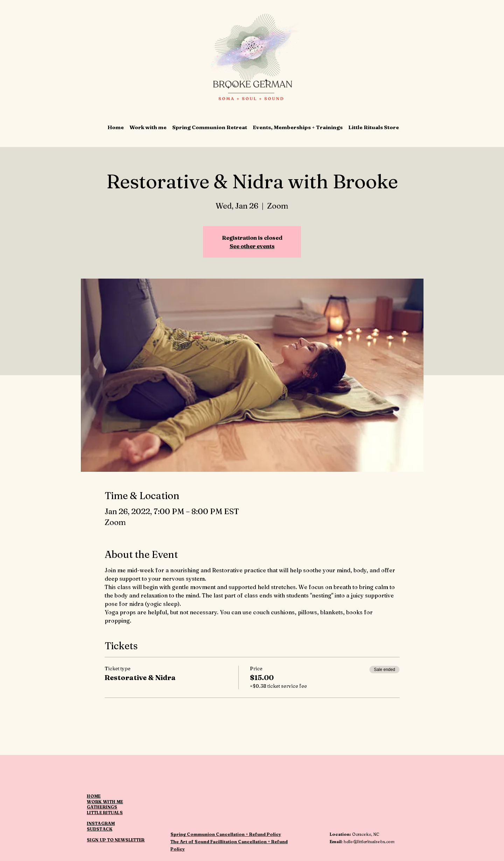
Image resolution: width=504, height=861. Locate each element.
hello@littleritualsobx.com (369, 842)
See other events (252, 246)
